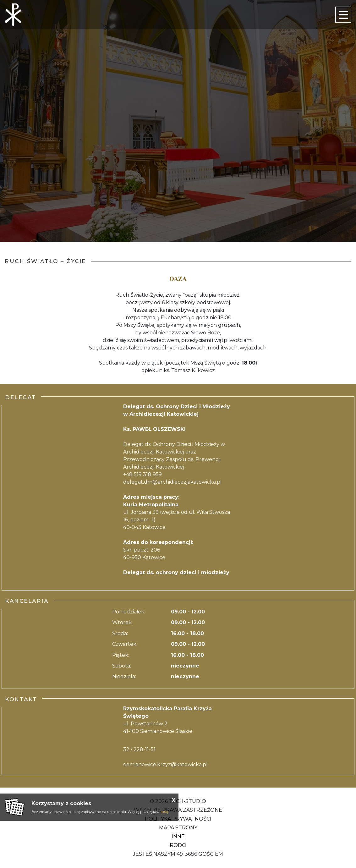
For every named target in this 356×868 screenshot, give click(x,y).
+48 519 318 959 (142, 474)
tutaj (164, 812)
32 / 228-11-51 (139, 749)
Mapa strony (178, 828)
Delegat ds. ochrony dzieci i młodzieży (176, 572)
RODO (178, 845)
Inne (178, 836)
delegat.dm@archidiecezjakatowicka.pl (173, 482)
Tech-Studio (188, 801)
